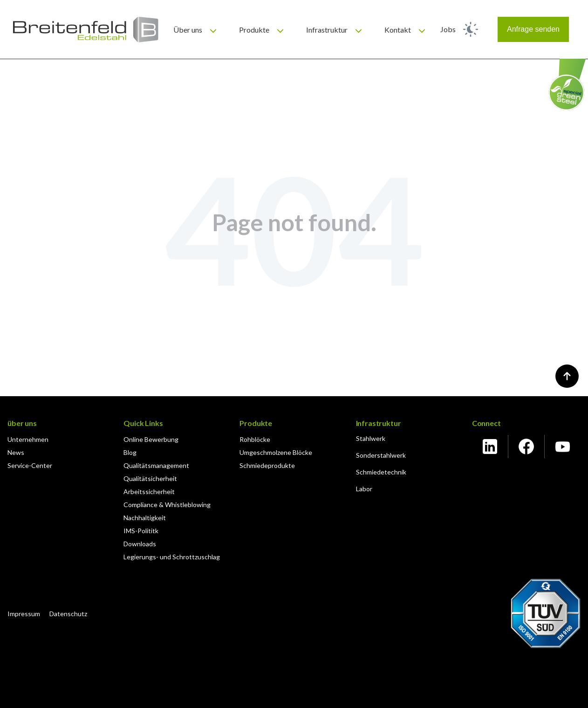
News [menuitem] (16, 452)
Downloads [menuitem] (140, 544)
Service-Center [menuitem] (30, 465)
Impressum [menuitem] (24, 614)
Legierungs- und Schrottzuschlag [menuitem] (172, 557)
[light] (471, 29)
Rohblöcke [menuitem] (255, 439)
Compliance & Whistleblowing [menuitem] (167, 505)
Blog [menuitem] (130, 452)
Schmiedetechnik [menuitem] (381, 472)
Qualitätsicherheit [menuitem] (150, 478)
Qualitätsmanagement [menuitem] (156, 465)
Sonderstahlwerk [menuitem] (381, 455)
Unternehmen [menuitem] (28, 439)
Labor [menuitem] (364, 489)
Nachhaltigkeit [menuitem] (145, 518)
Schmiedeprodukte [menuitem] (267, 465)
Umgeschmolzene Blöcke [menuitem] (276, 452)
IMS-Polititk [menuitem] (141, 531)
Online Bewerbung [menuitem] (151, 439)
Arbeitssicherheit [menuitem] (149, 491)
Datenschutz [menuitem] (68, 614)
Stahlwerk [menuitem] (371, 438)
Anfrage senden (533, 29)
